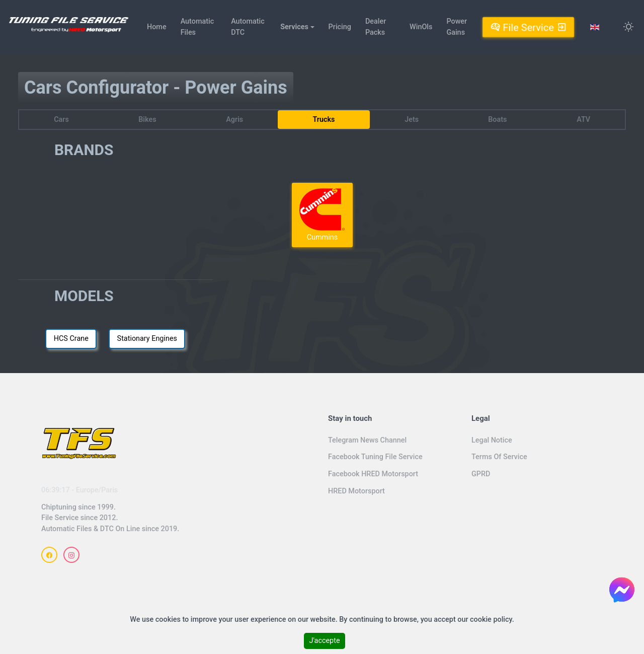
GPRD (481, 474)
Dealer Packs (376, 27)
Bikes (147, 120)
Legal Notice (492, 440)
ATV (583, 120)
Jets (412, 120)
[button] (297, 27)
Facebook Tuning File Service (375, 457)
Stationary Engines (147, 339)
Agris (234, 120)
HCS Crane (71, 339)
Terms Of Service (499, 457)
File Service (528, 27)
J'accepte (324, 641)
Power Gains (457, 27)
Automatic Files (197, 27)
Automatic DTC (248, 27)
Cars (61, 120)
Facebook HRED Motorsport (373, 474)
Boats (497, 120)
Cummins (322, 215)
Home (157, 27)
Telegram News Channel (367, 440)
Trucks (324, 120)
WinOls (421, 27)
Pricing (340, 27)
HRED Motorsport (356, 491)
